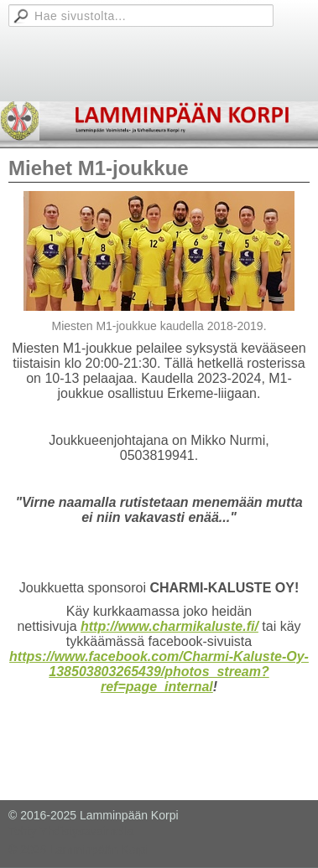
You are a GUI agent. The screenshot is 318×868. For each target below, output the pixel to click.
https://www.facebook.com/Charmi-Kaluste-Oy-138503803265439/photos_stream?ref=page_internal (159, 672)
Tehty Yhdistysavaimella (71, 831)
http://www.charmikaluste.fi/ (169, 626)
